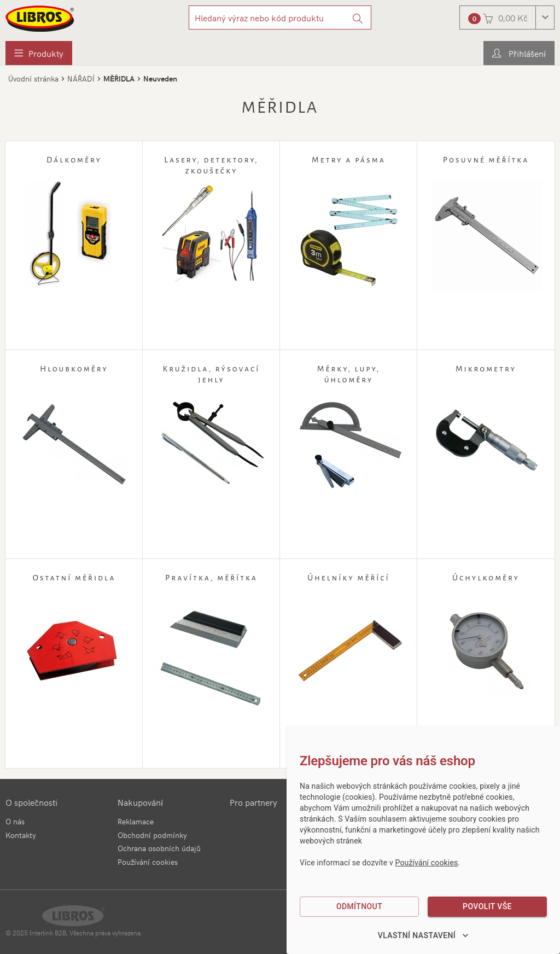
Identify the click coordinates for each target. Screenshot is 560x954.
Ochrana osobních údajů (159, 848)
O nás (15, 821)
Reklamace (136, 821)
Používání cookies (148, 862)
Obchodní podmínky (152, 835)
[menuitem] (39, 53)
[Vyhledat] (358, 18)
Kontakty (21, 835)
